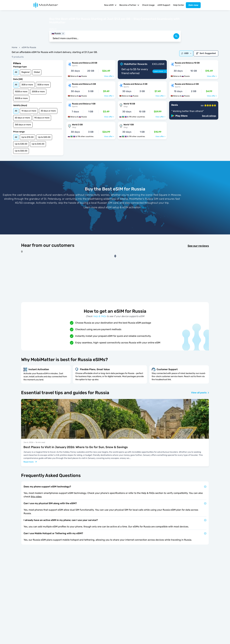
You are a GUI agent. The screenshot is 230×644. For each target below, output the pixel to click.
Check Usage (148, 5)
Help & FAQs (100, 316)
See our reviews (198, 246)
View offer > (109, 76)
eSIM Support (164, 5)
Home (15, 47)
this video (36, 497)
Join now (193, 5)
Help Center (179, 5)
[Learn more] (160, 71)
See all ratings (209, 116)
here (144, 207)
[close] (63, 34)
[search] (176, 36)
